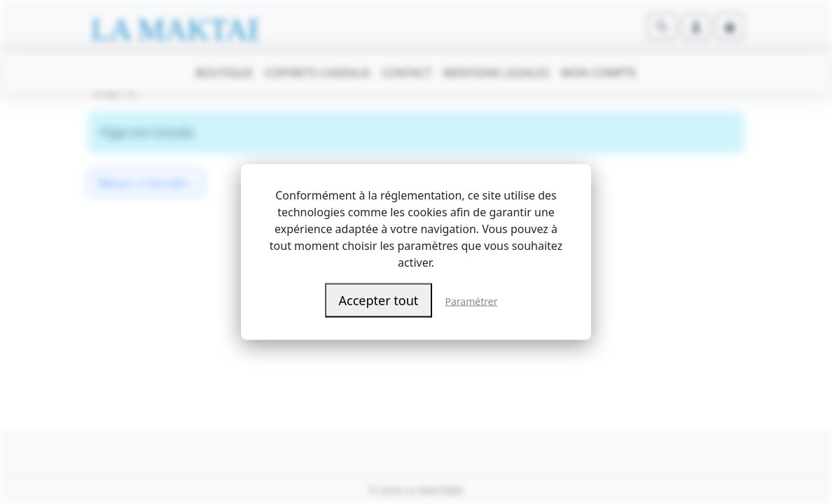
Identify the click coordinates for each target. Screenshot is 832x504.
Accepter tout (379, 300)
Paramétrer (472, 301)
